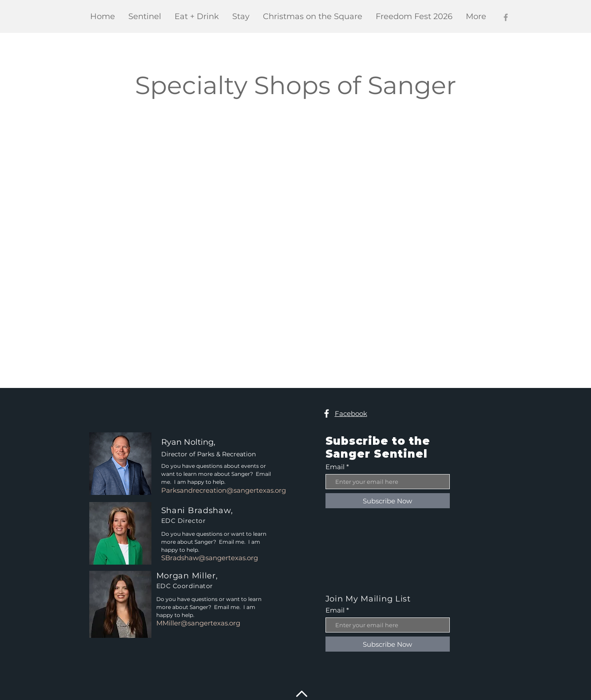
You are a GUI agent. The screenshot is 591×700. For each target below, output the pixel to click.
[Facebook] (506, 17)
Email (335, 467)
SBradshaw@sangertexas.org (210, 558)
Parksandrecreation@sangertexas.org (224, 490)
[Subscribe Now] (388, 501)
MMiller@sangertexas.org (198, 623)
